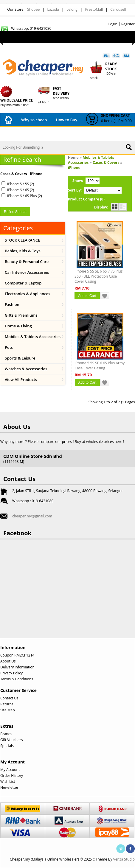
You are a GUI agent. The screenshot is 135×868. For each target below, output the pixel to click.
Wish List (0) (15, 44)
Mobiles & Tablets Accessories (33, 337)
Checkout (96, 44)
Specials (7, 746)
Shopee (33, 9)
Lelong (72, 9)
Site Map (8, 710)
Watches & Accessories (26, 369)
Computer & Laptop (23, 283)
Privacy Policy (11, 673)
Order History (12, 776)
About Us (8, 661)
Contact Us (107, 134)
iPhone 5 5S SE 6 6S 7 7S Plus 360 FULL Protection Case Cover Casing (98, 276)
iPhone (74, 168)
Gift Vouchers (11, 740)
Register (128, 24)
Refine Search (15, 212)
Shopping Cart (69, 44)
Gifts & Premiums (21, 315)
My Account (41, 44)
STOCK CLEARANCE (22, 240)
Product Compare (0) (86, 199)
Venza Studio (124, 859)
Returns (7, 704)
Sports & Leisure (20, 358)
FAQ (84, 134)
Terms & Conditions (17, 679)
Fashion (12, 304)
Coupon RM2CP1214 (17, 655)
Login (113, 24)
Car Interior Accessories (27, 272)
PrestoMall (94, 9)
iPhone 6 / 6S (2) (21, 190)
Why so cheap (34, 120)
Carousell (118, 9)
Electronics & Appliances (28, 294)
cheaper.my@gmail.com (32, 516)
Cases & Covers (106, 162)
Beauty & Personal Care (27, 262)
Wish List (8, 781)
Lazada (53, 9)
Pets (9, 347)
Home (73, 157)
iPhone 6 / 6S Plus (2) (24, 196)
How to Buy (66, 120)
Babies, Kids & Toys (23, 251)
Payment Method (21, 133)
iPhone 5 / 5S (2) (21, 184)
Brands (6, 734)
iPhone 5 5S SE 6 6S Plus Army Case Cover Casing (100, 365)
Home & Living (18, 326)
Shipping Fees (59, 133)
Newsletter (9, 787)
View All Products (21, 379)
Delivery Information (17, 667)
